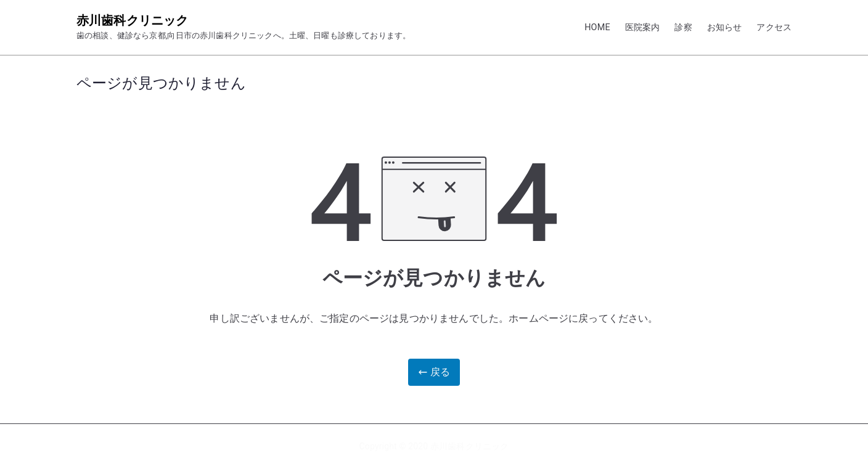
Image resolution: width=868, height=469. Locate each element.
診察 (683, 27)
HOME (597, 27)
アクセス (774, 27)
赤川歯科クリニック (132, 20)
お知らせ (725, 27)
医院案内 (643, 27)
